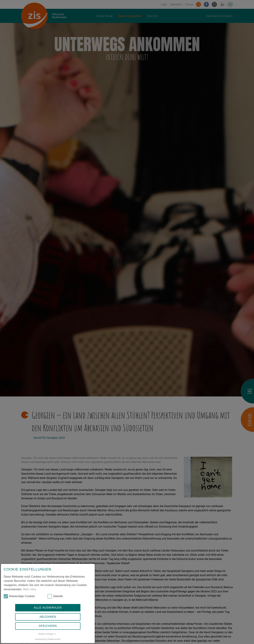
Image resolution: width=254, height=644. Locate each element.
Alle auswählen (48, 608)
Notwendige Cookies (19, 596)
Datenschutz (54, 639)
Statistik (55, 596)
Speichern (48, 626)
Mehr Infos (30, 589)
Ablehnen (48, 617)
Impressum (41, 639)
